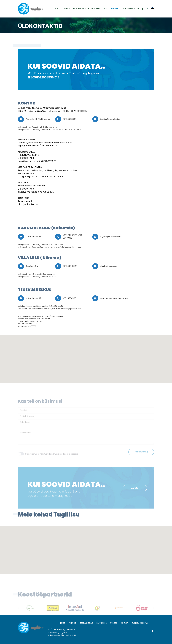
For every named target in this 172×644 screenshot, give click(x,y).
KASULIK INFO (94, 9)
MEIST (57, 9)
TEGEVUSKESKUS (79, 9)
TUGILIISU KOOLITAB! (130, 9)
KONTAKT (115, 9)
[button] (78, 347)
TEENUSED (66, 9)
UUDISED (105, 9)
